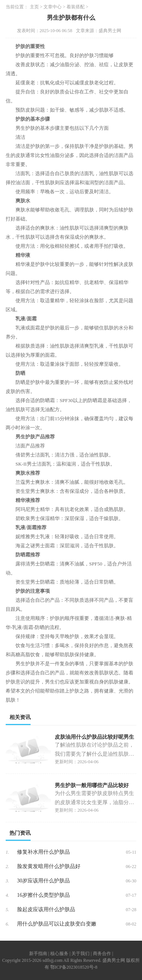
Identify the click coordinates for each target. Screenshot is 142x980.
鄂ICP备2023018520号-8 (74, 967)
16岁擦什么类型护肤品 (43, 895)
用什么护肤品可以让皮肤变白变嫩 (57, 924)
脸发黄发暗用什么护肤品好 (49, 866)
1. (7, 852)
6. (7, 924)
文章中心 (52, 7)
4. (7, 895)
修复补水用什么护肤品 (43, 852)
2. (7, 867)
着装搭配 (76, 7)
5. (7, 910)
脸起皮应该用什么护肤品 (46, 909)
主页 (34, 7)
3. (7, 881)
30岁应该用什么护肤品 (43, 881)
